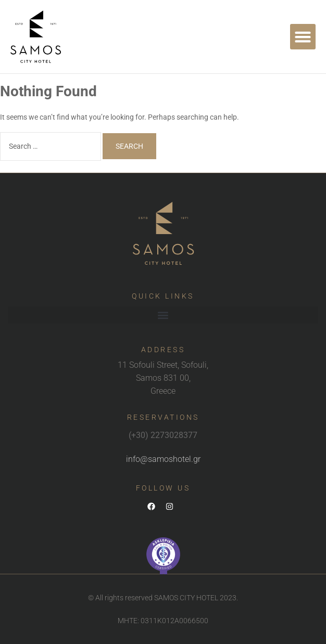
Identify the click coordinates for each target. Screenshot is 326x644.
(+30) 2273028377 (163, 435)
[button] (303, 37)
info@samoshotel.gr (163, 459)
